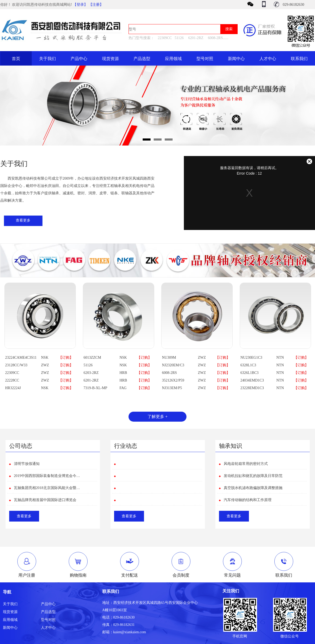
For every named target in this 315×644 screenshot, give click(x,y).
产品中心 (79, 59)
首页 (16, 59)
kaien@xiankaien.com (130, 632)
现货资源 (110, 59)
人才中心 (268, 59)
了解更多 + (157, 417)
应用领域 (173, 59)
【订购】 (66, 358)
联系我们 (299, 59)
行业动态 (126, 446)
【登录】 (80, 5)
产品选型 (142, 59)
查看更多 (23, 220)
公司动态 (21, 446)
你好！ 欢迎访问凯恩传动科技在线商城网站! (37, 5)
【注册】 (96, 5)
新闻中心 (236, 59)
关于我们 (47, 59)
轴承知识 (231, 446)
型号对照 (205, 59)
